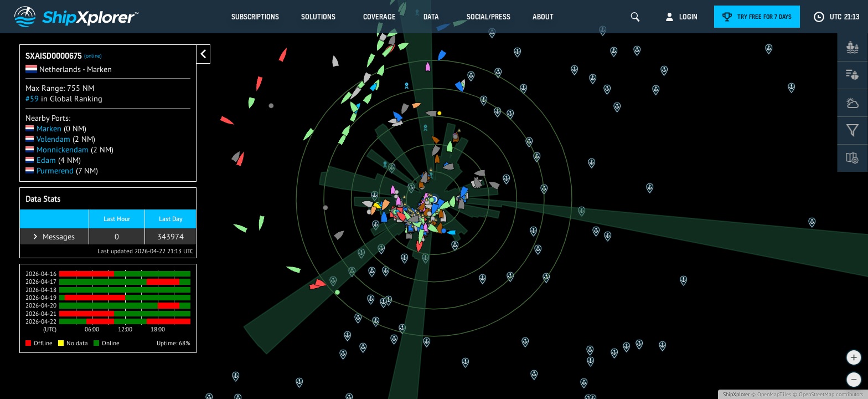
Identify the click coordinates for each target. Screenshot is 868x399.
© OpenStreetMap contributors (828, 394)
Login (688, 17)
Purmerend (50, 170)
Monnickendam (57, 149)
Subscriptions (255, 17)
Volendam (48, 139)
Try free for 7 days (764, 17)
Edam (41, 160)
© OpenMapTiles (771, 394)
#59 (32, 98)
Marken (43, 128)
